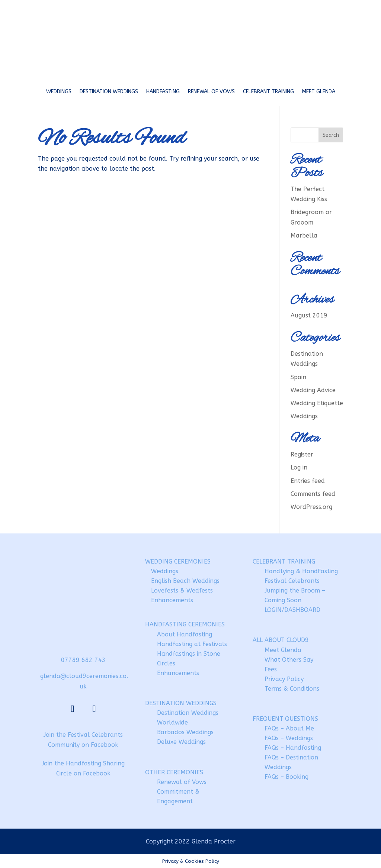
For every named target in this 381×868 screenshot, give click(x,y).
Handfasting (163, 92)
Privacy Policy (284, 679)
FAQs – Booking (286, 777)
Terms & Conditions (292, 689)
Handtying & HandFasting (301, 571)
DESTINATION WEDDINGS (181, 703)
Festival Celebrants (292, 581)
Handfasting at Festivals (192, 644)
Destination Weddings (109, 92)
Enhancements (172, 600)
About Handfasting (185, 634)
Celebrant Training (268, 92)
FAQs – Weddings (289, 738)
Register (302, 454)
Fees (271, 669)
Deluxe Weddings (181, 742)
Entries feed (308, 481)
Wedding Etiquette (317, 403)
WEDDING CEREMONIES (178, 562)
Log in (299, 467)
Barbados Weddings (185, 732)
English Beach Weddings (185, 581)
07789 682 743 (83, 660)
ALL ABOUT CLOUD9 (281, 640)
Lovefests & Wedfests (182, 591)
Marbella (304, 235)
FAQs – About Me (289, 728)
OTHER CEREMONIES (174, 772)
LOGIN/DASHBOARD (292, 610)
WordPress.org (311, 507)
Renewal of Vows (211, 92)
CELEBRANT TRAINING (284, 562)
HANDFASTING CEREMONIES (185, 624)
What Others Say (289, 660)
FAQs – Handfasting (293, 748)
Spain (298, 377)
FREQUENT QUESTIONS (285, 719)
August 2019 (309, 315)
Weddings (59, 92)
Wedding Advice (313, 390)
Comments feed (313, 494)
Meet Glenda (319, 92)
